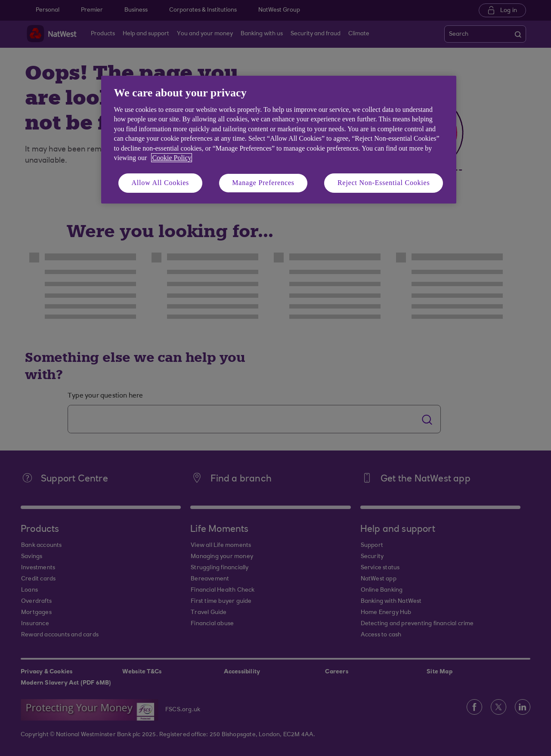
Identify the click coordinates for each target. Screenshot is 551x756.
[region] (279, 140)
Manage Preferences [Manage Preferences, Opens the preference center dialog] (263, 183)
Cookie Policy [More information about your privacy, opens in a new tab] (172, 158)
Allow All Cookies (161, 183)
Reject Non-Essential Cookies (384, 183)
